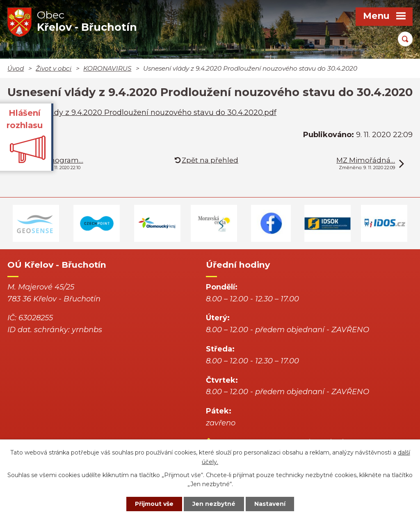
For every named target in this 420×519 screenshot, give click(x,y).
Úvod (16, 68)
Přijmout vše (154, 504)
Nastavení (270, 504)
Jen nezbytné (214, 504)
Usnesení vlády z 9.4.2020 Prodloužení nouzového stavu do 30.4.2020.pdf (142, 113)
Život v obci (54, 68)
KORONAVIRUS (107, 68)
